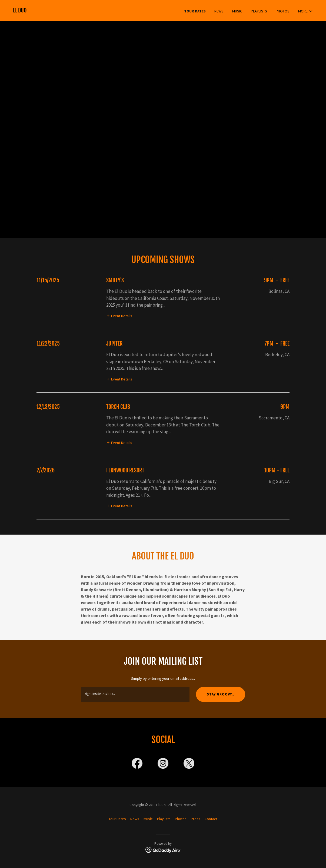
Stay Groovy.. (221, 694)
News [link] (219, 11)
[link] (20, 11)
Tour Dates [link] (195, 11)
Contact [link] (211, 819)
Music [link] (237, 11)
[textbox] (135, 694)
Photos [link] (283, 11)
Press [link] (196, 819)
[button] (306, 11)
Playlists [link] (259, 11)
